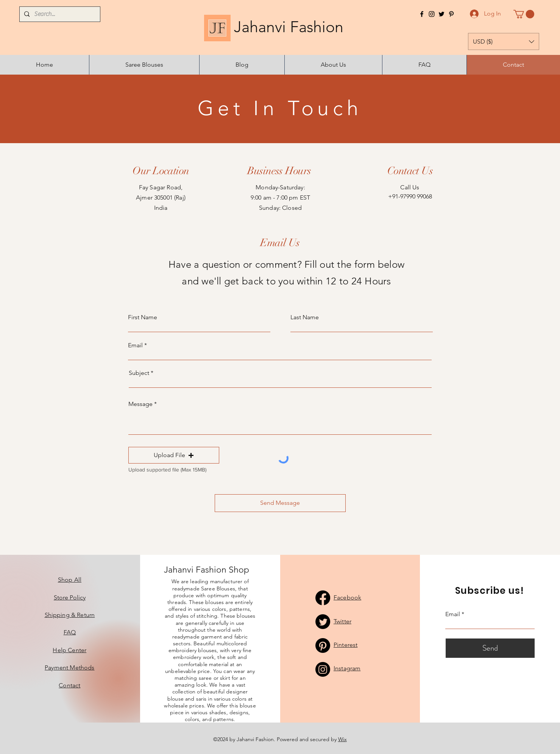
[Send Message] (280, 503)
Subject (139, 373)
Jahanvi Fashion (280, 27)
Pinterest (346, 645)
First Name (143, 317)
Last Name (305, 317)
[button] (524, 14)
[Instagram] (432, 14)
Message (140, 404)
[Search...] (59, 14)
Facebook (347, 597)
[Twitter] (441, 14)
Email (135, 345)
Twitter (342, 621)
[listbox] (504, 41)
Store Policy (70, 597)
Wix (342, 739)
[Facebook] (422, 14)
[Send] (490, 648)
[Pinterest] (451, 14)
